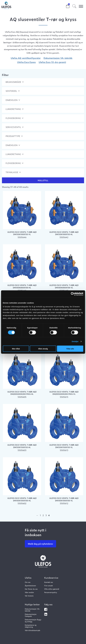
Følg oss (48, 604)
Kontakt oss (49, 582)
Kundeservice (51, 578)
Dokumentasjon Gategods (31, 615)
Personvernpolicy (51, 592)
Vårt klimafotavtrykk (32, 630)
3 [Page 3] (46, 515)
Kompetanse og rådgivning (31, 626)
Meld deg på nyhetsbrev (40, 544)
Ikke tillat (16, 349)
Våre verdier (29, 592)
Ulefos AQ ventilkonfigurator (26, 58)
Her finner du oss (31, 589)
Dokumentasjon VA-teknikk (58, 58)
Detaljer (75, 341)
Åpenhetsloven (30, 586)
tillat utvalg (43, 349)
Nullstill (43, 180)
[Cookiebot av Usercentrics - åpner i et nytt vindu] (73, 294)
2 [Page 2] (43, 515)
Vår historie (29, 596)
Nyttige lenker (32, 604)
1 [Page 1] (40, 515)
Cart (66, 5)
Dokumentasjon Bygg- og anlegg (33, 621)
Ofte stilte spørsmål (52, 589)
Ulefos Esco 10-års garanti (52, 62)
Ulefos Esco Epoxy (26, 62)
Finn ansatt (49, 586)
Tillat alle (70, 349)
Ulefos (28, 578)
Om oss (28, 582)
